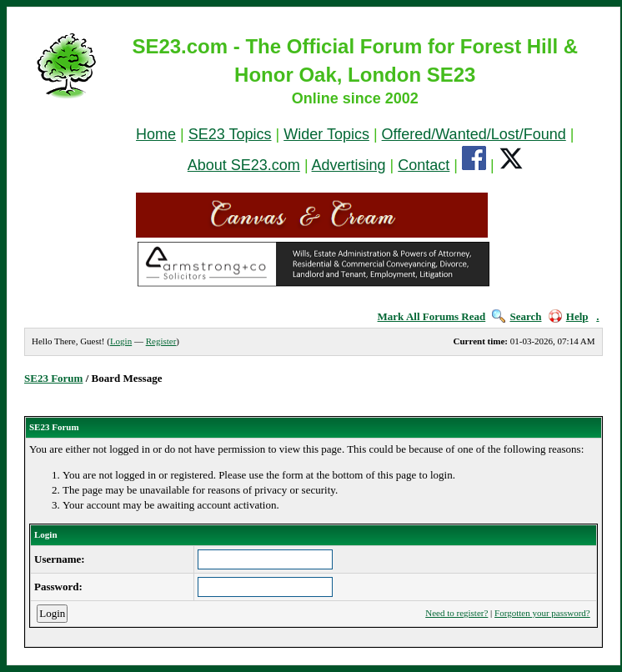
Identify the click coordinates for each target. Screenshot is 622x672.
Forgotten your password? (542, 613)
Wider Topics (326, 134)
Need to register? (456, 613)
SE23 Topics (230, 134)
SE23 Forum (53, 378)
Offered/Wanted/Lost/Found (474, 134)
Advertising (349, 165)
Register (161, 341)
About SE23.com (244, 165)
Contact (424, 165)
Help (569, 316)
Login (121, 341)
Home (156, 134)
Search (517, 316)
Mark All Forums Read (432, 316)
